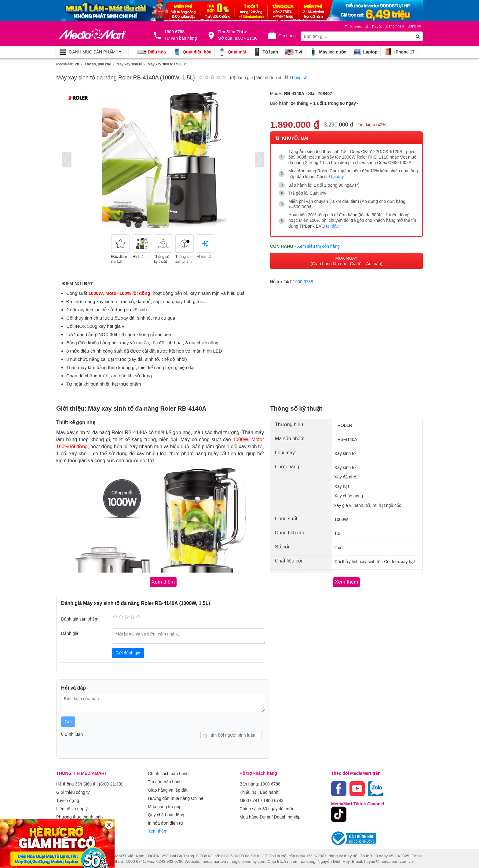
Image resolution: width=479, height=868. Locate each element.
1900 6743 (273, 797)
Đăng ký (414, 26)
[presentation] (67, 160)
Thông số (296, 78)
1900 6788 (303, 280)
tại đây (337, 176)
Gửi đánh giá (128, 652)
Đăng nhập (395, 26)
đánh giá (245, 78)
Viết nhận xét (269, 78)
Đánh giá (70, 632)
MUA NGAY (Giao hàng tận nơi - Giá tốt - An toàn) (346, 259)
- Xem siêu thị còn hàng (317, 244)
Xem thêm (158, 824)
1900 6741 (250, 797)
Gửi (68, 721)
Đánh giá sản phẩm (80, 618)
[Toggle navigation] (92, 52)
